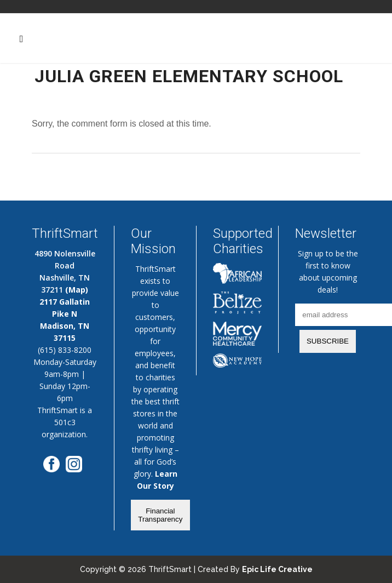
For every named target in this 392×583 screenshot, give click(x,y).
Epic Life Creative (277, 569)
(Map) (77, 290)
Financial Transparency (160, 515)
